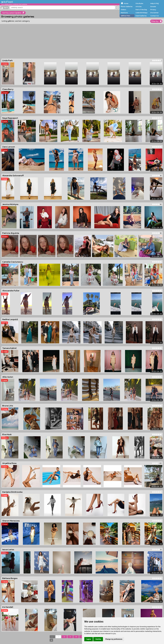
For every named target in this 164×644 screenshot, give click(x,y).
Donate (153, 6)
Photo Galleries (127, 6)
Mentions (124, 13)
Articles (139, 6)
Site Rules (139, 3)
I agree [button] (89, 639)
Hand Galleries (141, 16)
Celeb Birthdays (142, 13)
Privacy (153, 10)
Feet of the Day (141, 10)
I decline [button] (98, 639)
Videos (123, 10)
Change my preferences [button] (114, 639)
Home (126, 3)
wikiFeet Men (125, 16)
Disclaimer (154, 13)
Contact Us (155, 16)
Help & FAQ (155, 3)
